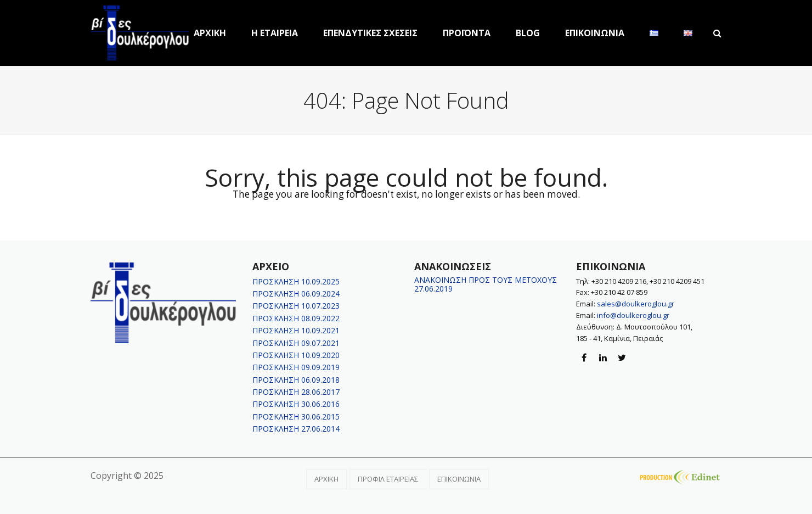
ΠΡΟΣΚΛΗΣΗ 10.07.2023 (296, 306)
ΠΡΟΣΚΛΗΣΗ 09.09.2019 (296, 367)
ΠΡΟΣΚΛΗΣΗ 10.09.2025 (296, 281)
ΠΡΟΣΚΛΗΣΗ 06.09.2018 (296, 380)
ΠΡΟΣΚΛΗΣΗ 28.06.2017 (296, 392)
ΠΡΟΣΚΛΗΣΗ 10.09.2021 (296, 330)
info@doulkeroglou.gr (633, 315)
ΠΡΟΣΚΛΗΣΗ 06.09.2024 (296, 294)
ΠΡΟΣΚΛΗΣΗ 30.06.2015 (296, 417)
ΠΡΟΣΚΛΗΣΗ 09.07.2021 (296, 343)
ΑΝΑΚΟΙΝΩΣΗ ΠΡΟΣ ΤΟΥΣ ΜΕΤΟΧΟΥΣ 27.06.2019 (486, 284)
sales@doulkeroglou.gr (636, 304)
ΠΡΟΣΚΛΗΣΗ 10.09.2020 (296, 355)
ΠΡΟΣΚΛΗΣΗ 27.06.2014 (296, 429)
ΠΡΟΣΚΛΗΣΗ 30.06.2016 (296, 404)
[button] (717, 33)
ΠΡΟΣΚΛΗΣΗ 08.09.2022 (296, 318)
